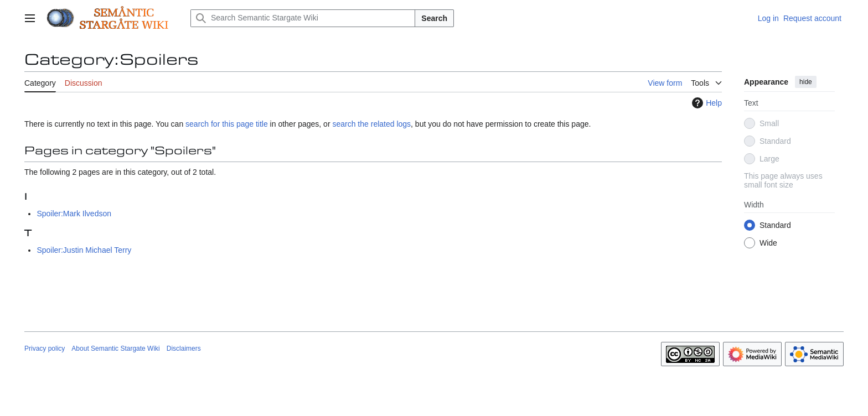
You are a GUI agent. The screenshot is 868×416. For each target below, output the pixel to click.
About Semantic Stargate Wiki (115, 349)
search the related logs (371, 124)
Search (434, 18)
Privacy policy (45, 349)
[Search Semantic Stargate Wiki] (303, 18)
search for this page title (227, 124)
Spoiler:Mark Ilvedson (74, 214)
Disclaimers (184, 349)
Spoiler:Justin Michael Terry (84, 250)
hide (806, 82)
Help (706, 103)
